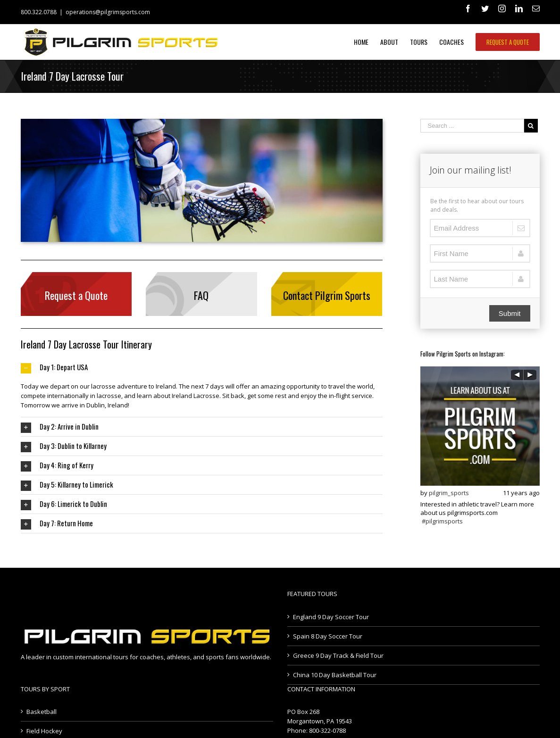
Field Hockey (44, 731)
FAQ (201, 295)
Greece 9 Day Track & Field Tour (338, 655)
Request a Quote (76, 295)
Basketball (42, 712)
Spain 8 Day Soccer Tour (328, 636)
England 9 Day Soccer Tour (331, 617)
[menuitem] (367, 42)
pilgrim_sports (449, 493)
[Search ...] (472, 126)
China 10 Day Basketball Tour (335, 675)
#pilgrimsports (442, 521)
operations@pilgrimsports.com (108, 12)
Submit (510, 313)
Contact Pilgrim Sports (327, 295)
